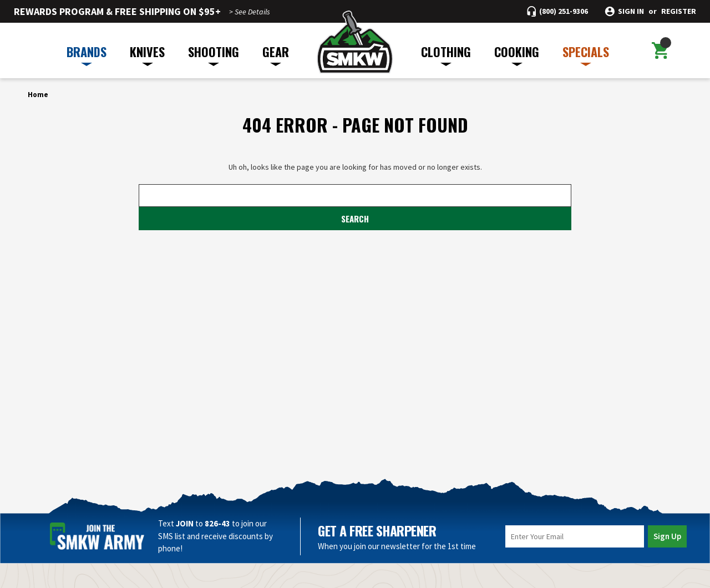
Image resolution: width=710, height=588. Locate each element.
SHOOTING (214, 54)
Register (679, 11)
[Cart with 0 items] (659, 50)
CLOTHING (446, 54)
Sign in (631, 11)
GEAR (276, 54)
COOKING (517, 54)
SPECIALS (586, 54)
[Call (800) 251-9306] (557, 11)
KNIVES (147, 54)
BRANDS (87, 54)
